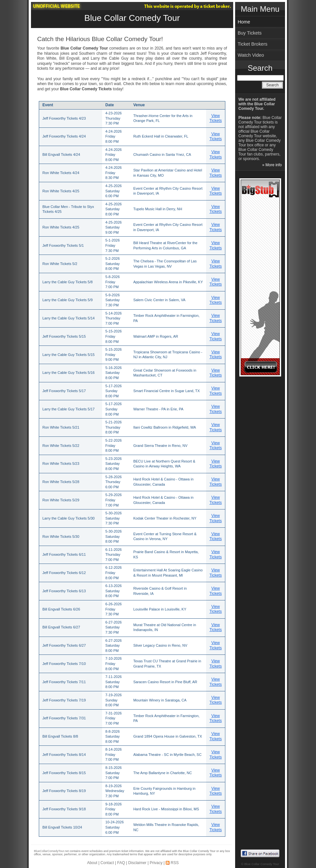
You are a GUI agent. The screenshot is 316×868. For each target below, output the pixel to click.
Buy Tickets (250, 33)
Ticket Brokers (253, 44)
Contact (107, 863)
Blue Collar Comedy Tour (132, 18)
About (92, 863)
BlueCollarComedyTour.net (51, 851)
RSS (175, 863)
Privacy (156, 863)
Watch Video (251, 55)
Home (244, 22)
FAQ (121, 863)
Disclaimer (137, 863)
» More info (272, 165)
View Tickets (216, 118)
